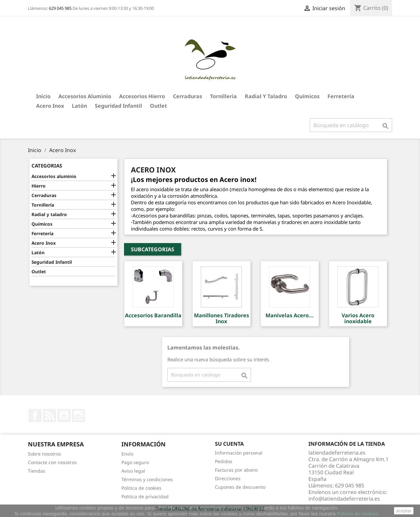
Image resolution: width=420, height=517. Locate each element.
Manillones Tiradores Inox (221, 318)
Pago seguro (135, 462)
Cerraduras (188, 96)
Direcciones (228, 478)
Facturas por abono (236, 470)
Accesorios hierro (142, 96)
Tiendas (37, 471)
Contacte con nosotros (52, 462)
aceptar (404, 511)
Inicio (43, 96)
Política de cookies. (358, 514)
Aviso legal (133, 471)
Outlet (158, 106)
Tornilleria (223, 96)
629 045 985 (60, 8)
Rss (50, 416)
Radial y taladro (266, 96)
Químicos (307, 96)
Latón (79, 106)
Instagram (78, 416)
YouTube (64, 416)
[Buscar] (351, 125)
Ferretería (341, 96)
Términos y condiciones (147, 479)
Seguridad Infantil (118, 106)
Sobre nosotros (44, 454)
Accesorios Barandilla (153, 315)
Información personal (239, 453)
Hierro (39, 186)
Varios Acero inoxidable (358, 318)
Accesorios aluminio (85, 96)
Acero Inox (50, 106)
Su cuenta (229, 444)
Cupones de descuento (240, 487)
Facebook (35, 416)
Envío (127, 454)
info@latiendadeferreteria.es (344, 499)
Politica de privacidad (145, 496)
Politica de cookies (141, 488)
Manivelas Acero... (290, 315)
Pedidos (224, 461)
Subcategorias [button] (153, 249)
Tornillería (43, 205)
